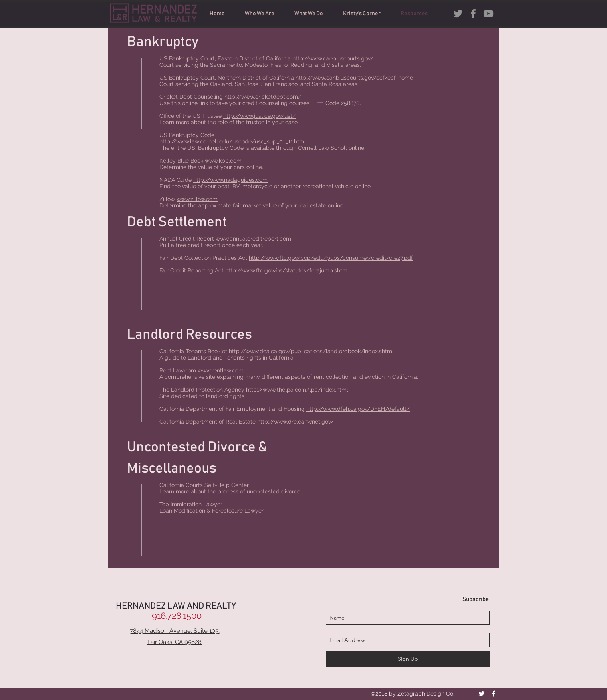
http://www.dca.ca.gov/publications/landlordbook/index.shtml (311, 351)
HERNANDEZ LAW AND (161, 606)
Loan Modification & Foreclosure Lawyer (211, 511)
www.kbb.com (223, 161)
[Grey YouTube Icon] (488, 14)
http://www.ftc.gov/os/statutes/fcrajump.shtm (286, 270)
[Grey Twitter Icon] (458, 14)
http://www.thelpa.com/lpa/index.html (297, 390)
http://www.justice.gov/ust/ (259, 116)
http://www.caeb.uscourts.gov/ (333, 58)
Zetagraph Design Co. (426, 694)
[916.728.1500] (177, 616)
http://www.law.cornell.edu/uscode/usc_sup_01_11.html (233, 141)
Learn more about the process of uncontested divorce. (230, 491)
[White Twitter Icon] (482, 694)
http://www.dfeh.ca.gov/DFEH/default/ (358, 409)
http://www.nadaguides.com (230, 180)
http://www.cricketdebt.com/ (263, 97)
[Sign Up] (408, 659)
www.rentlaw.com (221, 370)
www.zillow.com (197, 199)
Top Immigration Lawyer (191, 504)
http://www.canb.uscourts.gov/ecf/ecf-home (354, 78)
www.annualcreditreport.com (253, 239)
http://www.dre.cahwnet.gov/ (296, 422)
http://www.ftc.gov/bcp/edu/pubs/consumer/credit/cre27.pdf (331, 258)
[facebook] (473, 14)
